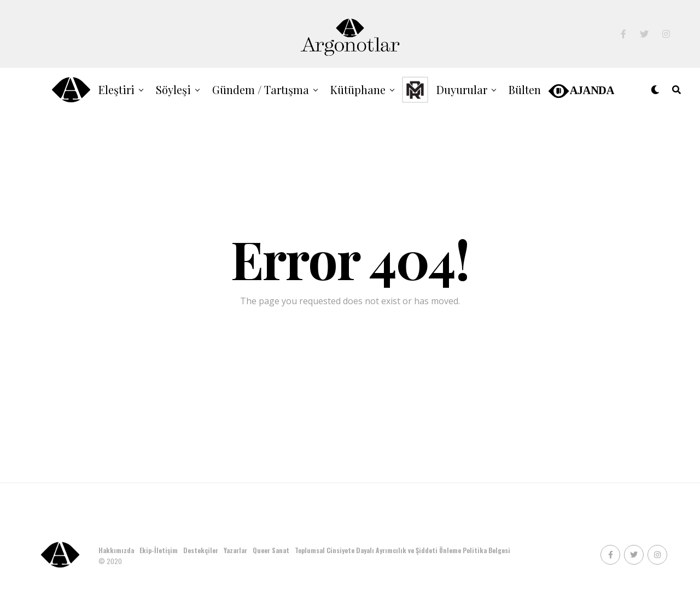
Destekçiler (201, 550)
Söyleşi (173, 89)
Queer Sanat (271, 550)
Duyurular (462, 89)
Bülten (525, 89)
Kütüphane (358, 89)
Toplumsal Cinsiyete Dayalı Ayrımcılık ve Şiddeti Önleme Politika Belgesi (403, 550)
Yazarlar (235, 550)
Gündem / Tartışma (261, 89)
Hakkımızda (116, 550)
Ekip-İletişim (159, 550)
